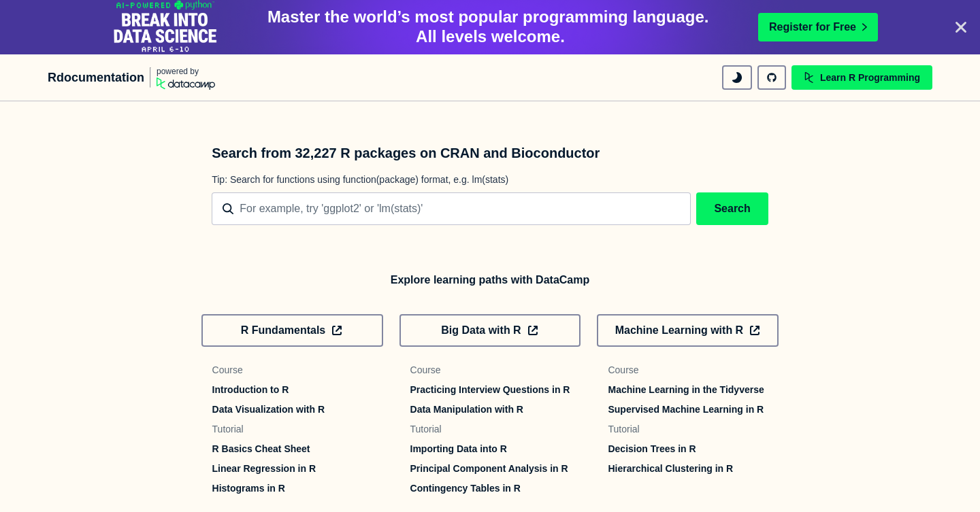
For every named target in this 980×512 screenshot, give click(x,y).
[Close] (961, 27)
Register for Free (818, 27)
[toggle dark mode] (737, 78)
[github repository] (772, 78)
